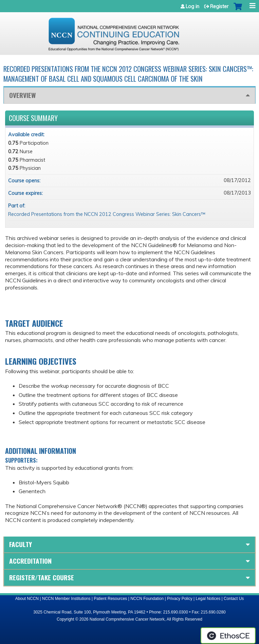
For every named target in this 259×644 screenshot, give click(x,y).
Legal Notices (208, 599)
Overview (22, 95)
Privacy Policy (180, 599)
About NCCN (27, 599)
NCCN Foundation (147, 599)
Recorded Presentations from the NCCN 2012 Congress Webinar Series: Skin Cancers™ (107, 214)
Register (219, 6)
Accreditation (30, 561)
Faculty (21, 544)
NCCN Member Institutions (66, 599)
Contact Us (234, 599)
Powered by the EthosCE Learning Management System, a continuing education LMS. (228, 636)
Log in (192, 6)
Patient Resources (110, 599)
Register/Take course (42, 577)
